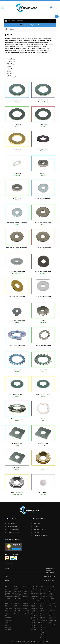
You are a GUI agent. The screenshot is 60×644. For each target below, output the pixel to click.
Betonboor (8, 624)
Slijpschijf (16, 593)
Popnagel (16, 588)
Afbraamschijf (17, 595)
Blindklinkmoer (18, 590)
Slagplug (25, 591)
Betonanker (26, 595)
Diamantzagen (44, 638)
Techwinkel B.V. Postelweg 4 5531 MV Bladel (50, 570)
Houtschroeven (18, 598)
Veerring (9, 75)
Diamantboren (35, 602)
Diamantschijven (35, 622)
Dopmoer (16, 597)
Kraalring (9, 66)
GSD (47, 642)
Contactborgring (11, 61)
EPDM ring (9, 63)
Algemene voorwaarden (41, 535)
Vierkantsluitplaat (11, 77)
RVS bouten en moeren (8, 617)
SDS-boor (8, 626)
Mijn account (12, 523)
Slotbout (8, 598)
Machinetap (34, 586)
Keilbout (25, 593)
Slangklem (34, 588)
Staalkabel (25, 597)
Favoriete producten (14, 532)
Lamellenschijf (26, 607)
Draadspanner (26, 614)
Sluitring (9, 72)
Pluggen (16, 607)
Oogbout (16, 600)
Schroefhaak (26, 610)
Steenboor (8, 629)
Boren (15, 586)
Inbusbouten (9, 603)
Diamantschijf (35, 603)
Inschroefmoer (26, 586)
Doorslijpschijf (18, 591)
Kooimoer (16, 614)
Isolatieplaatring (11, 65)
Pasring (9, 70)
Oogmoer (16, 602)
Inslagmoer (25, 602)
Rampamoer (26, 588)
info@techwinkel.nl (49, 580)
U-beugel (16, 612)
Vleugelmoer (26, 603)
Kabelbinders (26, 590)
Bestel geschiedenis (13, 529)
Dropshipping (38, 532)
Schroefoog (26, 612)
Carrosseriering (11, 60)
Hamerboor (8, 627)
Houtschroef (17, 610)
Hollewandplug (18, 609)
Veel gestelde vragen (40, 529)
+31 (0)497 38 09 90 (49, 576)
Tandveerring (10, 73)
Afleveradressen (12, 526)
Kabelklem (25, 605)
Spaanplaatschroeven (11, 593)
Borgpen (25, 609)
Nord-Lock (9, 68)
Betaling (36, 526)
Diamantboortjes (36, 600)
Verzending (37, 523)
